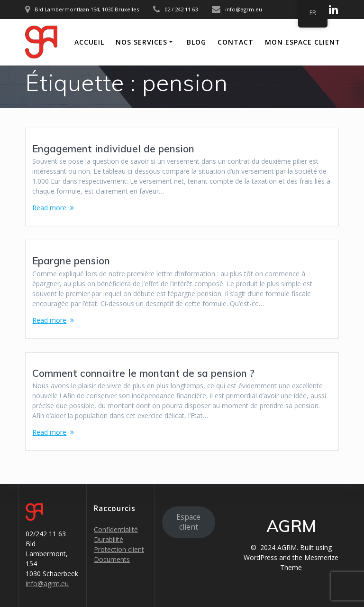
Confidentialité (116, 529)
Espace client (188, 522)
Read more (49, 208)
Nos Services (141, 42)
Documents (112, 559)
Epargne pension (71, 261)
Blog (196, 42)
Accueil (89, 42)
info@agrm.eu (47, 584)
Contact (236, 42)
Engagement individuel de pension (113, 149)
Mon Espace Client (303, 42)
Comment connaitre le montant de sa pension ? (143, 373)
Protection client (119, 549)
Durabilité (109, 539)
